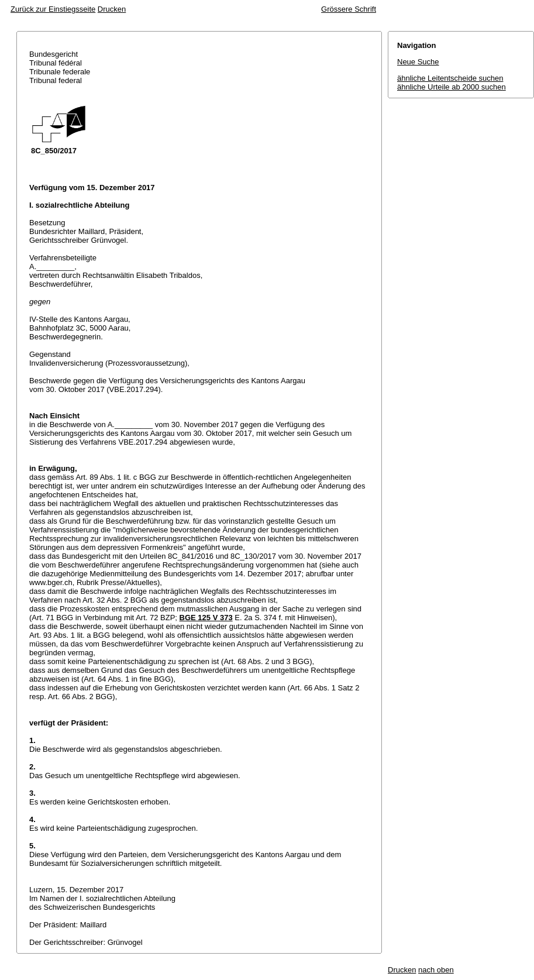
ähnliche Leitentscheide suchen (450, 78)
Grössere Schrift (349, 9)
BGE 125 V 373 (206, 618)
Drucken (112, 9)
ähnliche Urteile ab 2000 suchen (452, 87)
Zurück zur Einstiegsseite (53, 9)
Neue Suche (418, 62)
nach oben (436, 970)
